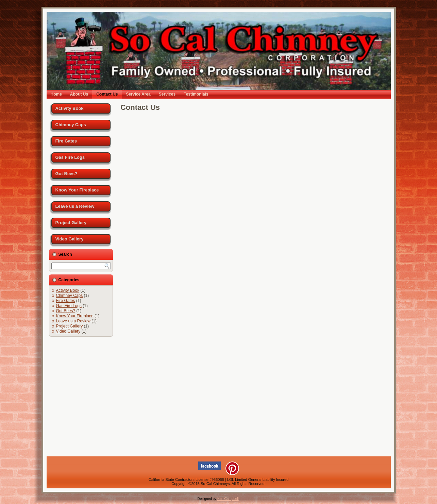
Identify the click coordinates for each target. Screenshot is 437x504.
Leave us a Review (75, 206)
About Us (79, 94)
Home (56, 94)
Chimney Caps (71, 125)
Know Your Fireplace (77, 190)
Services (167, 94)
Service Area (138, 94)
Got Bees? (66, 174)
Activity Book (70, 108)
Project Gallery (71, 223)
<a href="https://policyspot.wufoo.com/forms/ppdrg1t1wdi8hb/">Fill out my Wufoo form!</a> (253, 281)
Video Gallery (70, 239)
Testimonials (196, 94)
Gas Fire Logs (70, 157)
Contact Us (107, 94)
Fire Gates (66, 141)
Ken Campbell (228, 499)
